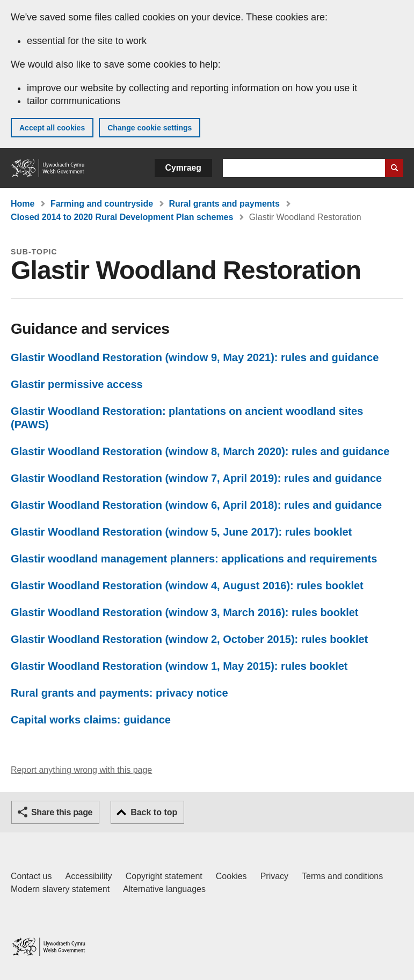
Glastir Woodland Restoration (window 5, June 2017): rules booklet (181, 532)
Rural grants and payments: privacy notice (119, 693)
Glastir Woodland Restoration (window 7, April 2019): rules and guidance (196, 478)
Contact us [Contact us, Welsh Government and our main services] (31, 876)
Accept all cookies (52, 128)
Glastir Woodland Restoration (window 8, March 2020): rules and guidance (200, 451)
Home (23, 204)
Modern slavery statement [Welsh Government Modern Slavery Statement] (60, 889)
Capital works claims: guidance (91, 720)
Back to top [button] (154, 812)
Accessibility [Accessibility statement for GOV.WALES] (88, 876)
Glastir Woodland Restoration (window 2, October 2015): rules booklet (189, 639)
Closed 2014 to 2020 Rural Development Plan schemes (122, 217)
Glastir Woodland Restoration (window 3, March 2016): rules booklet (185, 612)
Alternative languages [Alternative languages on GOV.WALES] (164, 889)
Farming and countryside (102, 204)
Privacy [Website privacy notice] (274, 876)
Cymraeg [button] (183, 168)
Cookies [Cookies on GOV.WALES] (231, 876)
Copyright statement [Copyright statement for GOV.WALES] (164, 876)
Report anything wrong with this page (81, 770)
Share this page (62, 812)
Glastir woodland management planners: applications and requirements (194, 559)
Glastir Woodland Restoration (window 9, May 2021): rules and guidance (195, 357)
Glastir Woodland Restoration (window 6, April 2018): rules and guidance (196, 505)
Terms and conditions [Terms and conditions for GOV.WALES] (342, 876)
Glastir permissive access (77, 384)
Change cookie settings (150, 128)
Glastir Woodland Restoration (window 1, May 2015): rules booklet (179, 666)
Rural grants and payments (224, 204)
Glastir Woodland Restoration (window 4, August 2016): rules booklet (187, 586)
